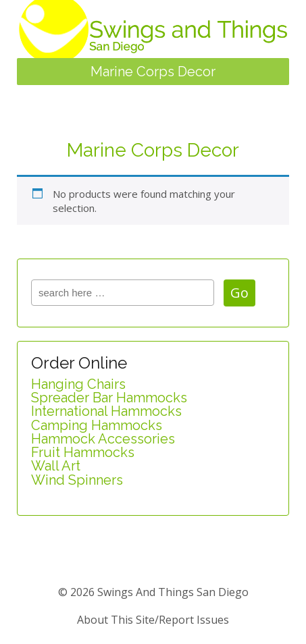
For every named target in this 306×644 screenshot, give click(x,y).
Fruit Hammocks (83, 452)
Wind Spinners (77, 480)
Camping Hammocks (97, 425)
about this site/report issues (153, 620)
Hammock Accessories (103, 439)
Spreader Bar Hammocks (109, 398)
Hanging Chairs (78, 384)
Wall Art (56, 466)
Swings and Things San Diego (172, 592)
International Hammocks (106, 411)
